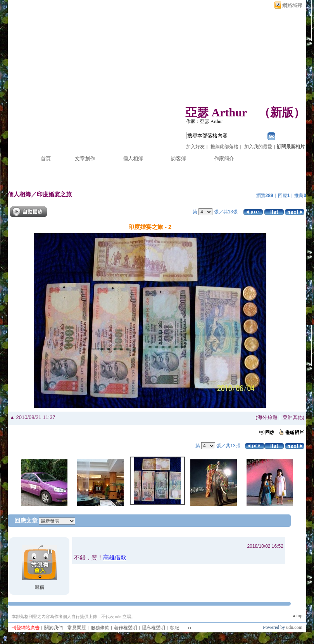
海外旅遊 (267, 417)
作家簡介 (224, 158)
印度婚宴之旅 (54, 194)
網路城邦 (292, 5)
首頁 (46, 158)
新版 (282, 112)
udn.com (294, 627)
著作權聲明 (126, 628)
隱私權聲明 (154, 628)
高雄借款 (115, 557)
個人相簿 (133, 158)
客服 (174, 628)
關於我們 (53, 628)
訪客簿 (179, 158)
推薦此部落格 (224, 147)
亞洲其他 (293, 417)
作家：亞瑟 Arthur (204, 121)
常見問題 (77, 628)
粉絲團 (17, 638)
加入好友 (195, 147)
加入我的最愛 (258, 147)
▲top (297, 616)
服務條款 (100, 628)
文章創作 (85, 158)
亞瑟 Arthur (216, 112)
